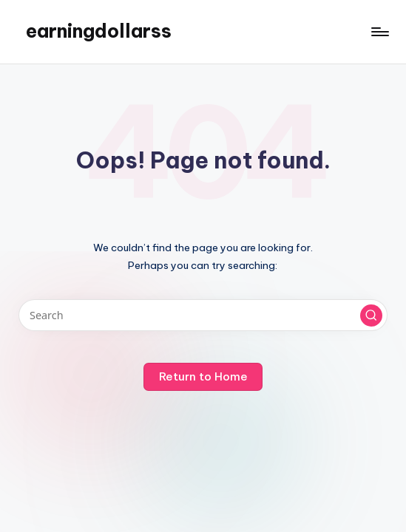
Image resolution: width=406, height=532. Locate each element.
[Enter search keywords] (203, 315)
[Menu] (379, 32)
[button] (371, 316)
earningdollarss (99, 31)
